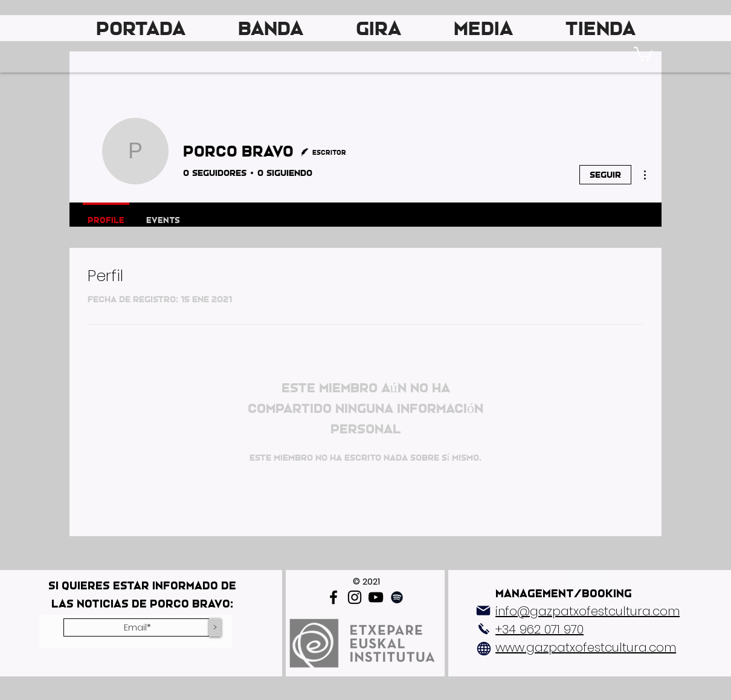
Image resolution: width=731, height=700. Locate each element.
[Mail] (483, 611)
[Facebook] (333, 597)
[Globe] (484, 649)
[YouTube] (376, 597)
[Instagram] (355, 597)
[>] (215, 627)
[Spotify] (397, 597)
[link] (643, 53)
